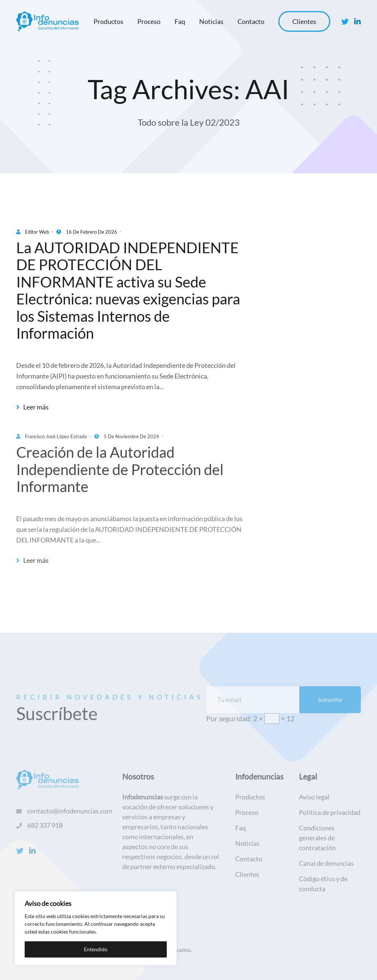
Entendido (96, 949)
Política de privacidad (330, 812)
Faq (180, 21)
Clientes (304, 21)
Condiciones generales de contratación (317, 838)
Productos (108, 21)
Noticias (211, 21)
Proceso (149, 21)
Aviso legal (314, 797)
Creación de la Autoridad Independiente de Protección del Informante (120, 469)
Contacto (251, 21)
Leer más (32, 407)
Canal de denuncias (326, 863)
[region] (96, 928)
